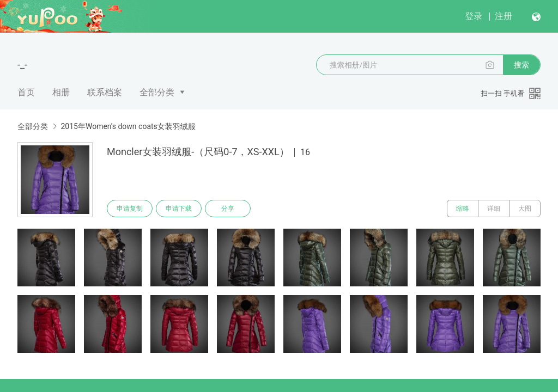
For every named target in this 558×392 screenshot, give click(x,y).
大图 (525, 209)
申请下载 (179, 209)
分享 (228, 209)
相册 (61, 92)
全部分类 (157, 92)
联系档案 (105, 92)
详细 (494, 209)
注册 (504, 16)
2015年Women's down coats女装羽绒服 (128, 126)
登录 (474, 16)
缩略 (463, 209)
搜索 (521, 65)
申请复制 (130, 209)
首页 (26, 92)
